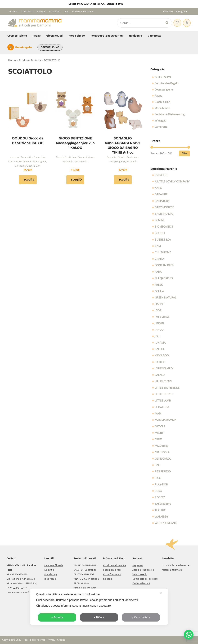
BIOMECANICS (164, 227)
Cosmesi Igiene (17, 36)
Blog (67, 11)
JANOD (159, 330)
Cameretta (155, 36)
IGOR (158, 310)
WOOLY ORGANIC (166, 523)
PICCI (158, 478)
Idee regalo (50, 579)
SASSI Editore (163, 504)
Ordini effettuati (141, 583)
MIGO (158, 439)
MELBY (159, 433)
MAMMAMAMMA (166, 420)
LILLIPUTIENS (163, 381)
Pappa (37, 36)
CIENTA (159, 259)
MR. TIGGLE (162, 452)
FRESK (159, 285)
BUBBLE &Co (163, 240)
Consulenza (28, 11)
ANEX (158, 188)
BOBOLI (160, 233)
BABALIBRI (162, 194)
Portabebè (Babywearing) (107, 36)
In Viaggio (136, 36)
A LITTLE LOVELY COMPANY (172, 182)
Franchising (55, 11)
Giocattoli (20, 166)
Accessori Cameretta (21, 157)
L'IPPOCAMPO (164, 368)
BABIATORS (162, 201)
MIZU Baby (162, 446)
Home (12, 60)
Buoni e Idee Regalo (166, 83)
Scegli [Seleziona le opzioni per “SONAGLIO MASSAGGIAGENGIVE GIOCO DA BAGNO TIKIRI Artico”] (123, 180)
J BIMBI (159, 323)
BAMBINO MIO (164, 214)
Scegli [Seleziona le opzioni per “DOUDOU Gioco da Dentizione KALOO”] (28, 180)
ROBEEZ (160, 497)
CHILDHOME (163, 252)
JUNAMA (160, 343)
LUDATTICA (162, 407)
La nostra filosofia (54, 565)
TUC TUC (160, 510)
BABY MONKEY (164, 207)
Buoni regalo (23, 47)
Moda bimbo (77, 36)
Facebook (168, 11)
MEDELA (160, 426)
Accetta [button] (57, 617)
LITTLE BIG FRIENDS (167, 388)
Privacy (51, 640)
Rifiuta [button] (99, 617)
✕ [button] (161, 593)
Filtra (184, 153)
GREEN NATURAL (166, 298)
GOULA (159, 291)
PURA (158, 491)
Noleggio (41, 11)
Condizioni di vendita (115, 565)
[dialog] (99, 607)
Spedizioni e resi (112, 570)
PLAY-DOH (161, 484)
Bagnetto (112, 157)
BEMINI (159, 220)
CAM (158, 246)
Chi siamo (13, 11)
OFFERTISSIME (50, 47)
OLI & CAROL (163, 459)
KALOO (159, 349)
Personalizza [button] (141, 617)
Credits (61, 640)
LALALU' (160, 375)
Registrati (138, 565)
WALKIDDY (162, 517)
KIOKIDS (160, 362)
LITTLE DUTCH (164, 394)
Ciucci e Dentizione (19, 161)
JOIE (157, 336)
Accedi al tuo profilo (143, 570)
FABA (158, 272)
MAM (158, 414)
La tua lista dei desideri (145, 579)
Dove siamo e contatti (84, 11)
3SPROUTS (161, 175)
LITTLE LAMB (163, 401)
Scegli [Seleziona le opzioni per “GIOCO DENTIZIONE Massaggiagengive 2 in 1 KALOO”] (75, 180)
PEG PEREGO (163, 471)
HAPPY (159, 304)
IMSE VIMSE (162, 317)
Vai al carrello (140, 574)
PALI (158, 465)
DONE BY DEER (164, 265)
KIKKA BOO (162, 355)
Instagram (181, 11)
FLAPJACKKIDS (164, 278)
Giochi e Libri (55, 36)
